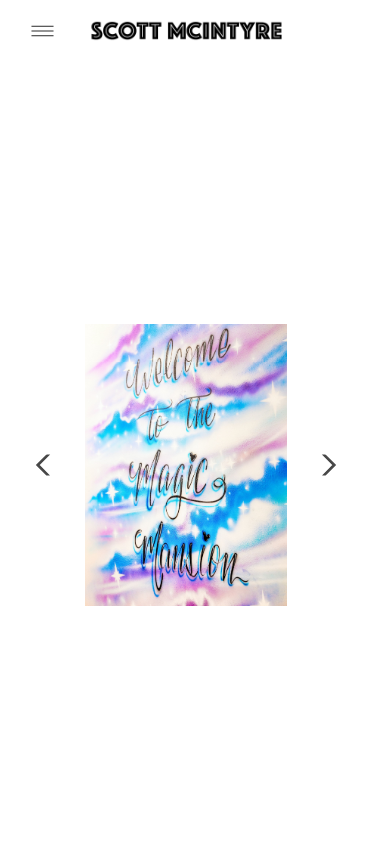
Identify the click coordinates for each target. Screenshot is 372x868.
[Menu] (42, 30)
